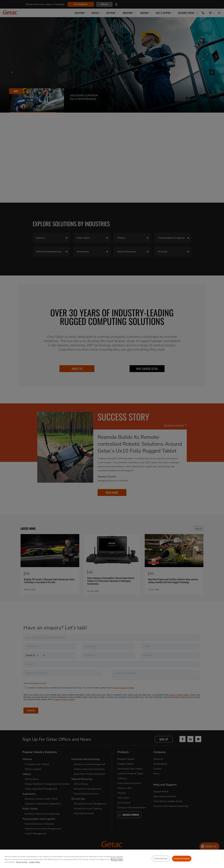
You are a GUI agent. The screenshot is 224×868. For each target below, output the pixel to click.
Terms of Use (22, 862)
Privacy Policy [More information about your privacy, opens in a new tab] (117, 859)
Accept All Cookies (182, 858)
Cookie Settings (161, 858)
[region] (112, 859)
